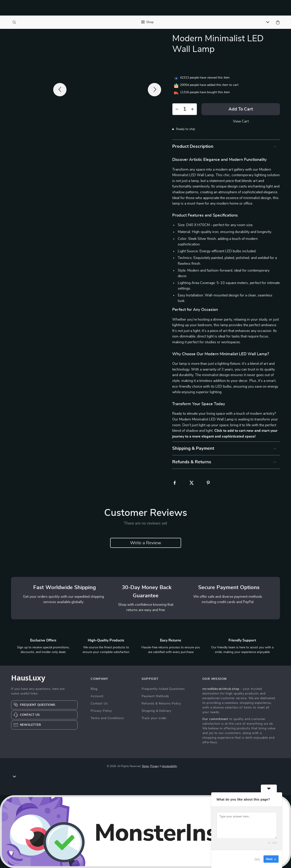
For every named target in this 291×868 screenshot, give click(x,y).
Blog (94, 689)
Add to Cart (241, 109)
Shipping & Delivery (156, 711)
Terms (145, 766)
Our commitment (215, 719)
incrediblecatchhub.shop (221, 689)
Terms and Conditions (107, 718)
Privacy (155, 766)
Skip (257, 859)
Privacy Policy (101, 711)
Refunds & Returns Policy (161, 704)
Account (97, 696)
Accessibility (170, 766)
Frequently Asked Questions (163, 689)
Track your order (154, 718)
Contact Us (99, 704)
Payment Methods (155, 696)
